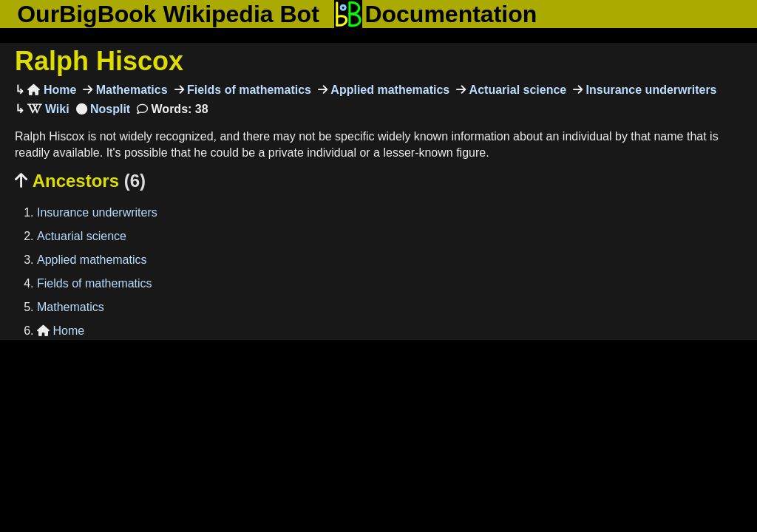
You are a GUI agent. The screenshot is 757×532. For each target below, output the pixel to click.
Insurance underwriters (649, 90)
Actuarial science (516, 90)
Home (52, 90)
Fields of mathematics (248, 90)
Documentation (435, 14)
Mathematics (130, 90)
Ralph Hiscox (99, 61)
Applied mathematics (388, 90)
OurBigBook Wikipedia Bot (168, 14)
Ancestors (80, 181)
